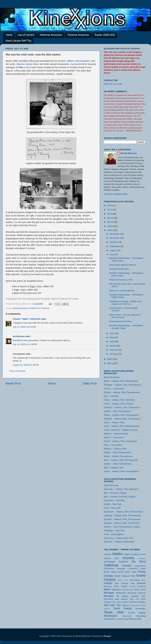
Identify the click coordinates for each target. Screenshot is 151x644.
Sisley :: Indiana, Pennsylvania (118, 456)
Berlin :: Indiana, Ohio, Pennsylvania (121, 381)
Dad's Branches (111, 485)
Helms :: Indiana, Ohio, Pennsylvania (121, 415)
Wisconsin (127, 616)
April (112, 341)
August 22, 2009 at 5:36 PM (26, 365)
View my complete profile (116, 194)
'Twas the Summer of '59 (121, 280)
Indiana (108, 583)
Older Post (90, 383)
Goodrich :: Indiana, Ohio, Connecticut (122, 407)
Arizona (128, 558)
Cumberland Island (137, 569)
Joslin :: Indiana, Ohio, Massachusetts (122, 426)
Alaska (117, 554)
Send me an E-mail (113, 84)
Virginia (142, 613)
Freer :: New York (112, 508)
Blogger (107, 636)
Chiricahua (109, 569)
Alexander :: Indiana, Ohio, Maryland (121, 489)
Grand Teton (123, 580)
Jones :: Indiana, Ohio (114, 423)
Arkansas (142, 558)
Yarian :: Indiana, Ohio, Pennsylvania (121, 471)
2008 (110, 359)
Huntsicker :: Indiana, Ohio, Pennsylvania (123, 512)
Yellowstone (109, 619)
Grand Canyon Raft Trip (18, 41)
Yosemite (120, 619)
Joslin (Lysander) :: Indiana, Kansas (121, 430)
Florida (142, 572)
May (112, 337)
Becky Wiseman (129, 153)
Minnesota (121, 593)
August (113, 250)
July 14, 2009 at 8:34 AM (24, 327)
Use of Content (26, 35)
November (115, 238)
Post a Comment (18, 371)
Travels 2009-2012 (105, 35)
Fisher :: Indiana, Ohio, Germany (119, 400)
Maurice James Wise (27, 64)
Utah (120, 612)
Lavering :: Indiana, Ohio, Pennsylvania (122, 515)
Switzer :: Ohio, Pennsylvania (118, 464)
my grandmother (79, 64)
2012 (110, 218)
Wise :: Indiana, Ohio (114, 468)
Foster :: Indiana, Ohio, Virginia (118, 404)
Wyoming (141, 616)
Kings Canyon (121, 586)
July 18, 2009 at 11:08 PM (25, 344)
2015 (110, 205)
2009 (110, 230)
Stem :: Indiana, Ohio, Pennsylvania (121, 460)
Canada (126, 565)
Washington (110, 616)
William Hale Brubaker (78, 61)
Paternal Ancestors (78, 35)
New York (134, 599)
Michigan (109, 593)
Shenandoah (135, 605)
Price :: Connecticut (113, 445)
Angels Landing (131, 554)
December (115, 234)
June (112, 333)
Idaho (143, 580)
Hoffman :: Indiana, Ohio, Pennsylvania (122, 419)
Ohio (125, 602)
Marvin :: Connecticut (114, 437)
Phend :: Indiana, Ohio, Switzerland (120, 441)
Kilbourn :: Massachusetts (116, 434)
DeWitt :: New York (113, 504)
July (112, 254)
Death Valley (110, 572)
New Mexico (121, 599)
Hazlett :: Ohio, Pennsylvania (117, 411)
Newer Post (13, 383)
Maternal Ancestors (51, 35)
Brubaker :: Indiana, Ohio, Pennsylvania (123, 385)
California (111, 565)
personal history (20, 308)
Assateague (109, 562)
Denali (121, 572)
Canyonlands (140, 566)
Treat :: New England (114, 534)
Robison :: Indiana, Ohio (115, 449)
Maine (107, 589)
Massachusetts (128, 590)
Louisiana (141, 586)
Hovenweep (135, 580)
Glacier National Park (124, 576)
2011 (110, 222)
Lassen (132, 586)
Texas (108, 612)
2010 (110, 226)
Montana (109, 596)
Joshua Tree (128, 583)
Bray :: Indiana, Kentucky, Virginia (120, 497)
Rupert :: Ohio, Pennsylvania (117, 452)
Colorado (121, 569)
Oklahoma (133, 602)
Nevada (135, 596)
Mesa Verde (140, 590)
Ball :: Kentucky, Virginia (115, 493)
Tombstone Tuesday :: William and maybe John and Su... (125, 303)
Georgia (108, 576)
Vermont (131, 613)
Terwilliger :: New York (114, 531)
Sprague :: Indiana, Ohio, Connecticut (122, 523)
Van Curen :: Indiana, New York (119, 538)
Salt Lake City (112, 605)
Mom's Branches (112, 377)
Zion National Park (133, 619)
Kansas (141, 583)
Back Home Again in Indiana (123, 265)
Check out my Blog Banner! (122, 291)
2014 (110, 210)
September (115, 246)
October (114, 242)
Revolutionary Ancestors (121, 321)
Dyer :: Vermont (111, 396)
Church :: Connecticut (114, 389)
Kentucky (108, 586)
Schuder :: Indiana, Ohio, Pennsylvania (122, 519)
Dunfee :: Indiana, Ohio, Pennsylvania (122, 392)
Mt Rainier (123, 596)
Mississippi (132, 593)
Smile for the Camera (39, 308)
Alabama (108, 554)
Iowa (117, 583)
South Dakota (123, 608)
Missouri (142, 593)
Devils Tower (131, 572)
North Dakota (117, 602)
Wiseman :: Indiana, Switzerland (119, 542)
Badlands (123, 562)
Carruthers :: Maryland (114, 500)
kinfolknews (19, 336)
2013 (110, 214)
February (114, 350)
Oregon (142, 602)
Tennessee (140, 609)
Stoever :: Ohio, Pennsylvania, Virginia (122, 527)
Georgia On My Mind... (120, 269)
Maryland (117, 590)
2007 (110, 363)
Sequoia (126, 605)
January (114, 354)
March (113, 346)
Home (9, 35)
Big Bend (139, 561)
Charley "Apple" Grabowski (27, 319)
